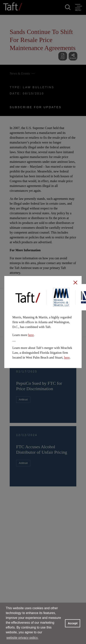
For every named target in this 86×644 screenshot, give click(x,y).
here (31, 335)
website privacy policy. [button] (22, 638)
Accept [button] (73, 623)
